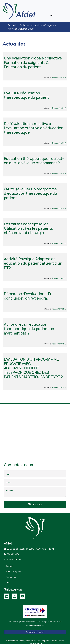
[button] (51, 15)
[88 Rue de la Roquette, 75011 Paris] (35, 430)
